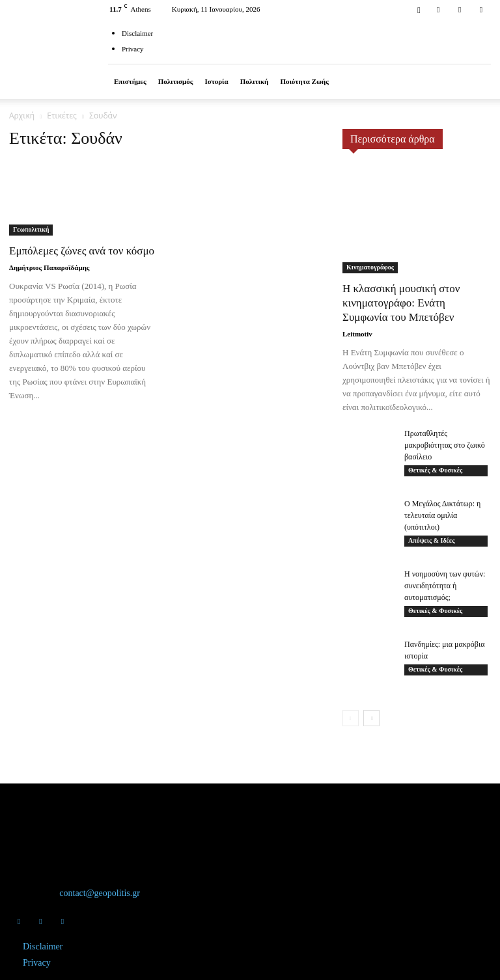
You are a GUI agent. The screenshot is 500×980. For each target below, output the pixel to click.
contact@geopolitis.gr (100, 893)
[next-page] (371, 718)
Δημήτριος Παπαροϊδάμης (49, 267)
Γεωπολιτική (31, 229)
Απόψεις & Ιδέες (431, 540)
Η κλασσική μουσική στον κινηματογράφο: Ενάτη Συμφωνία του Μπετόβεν (401, 303)
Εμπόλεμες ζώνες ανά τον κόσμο (82, 251)
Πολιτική (255, 81)
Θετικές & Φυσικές (435, 470)
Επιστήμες (130, 81)
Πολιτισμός (176, 81)
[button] (419, 9)
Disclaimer (137, 33)
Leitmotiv (357, 334)
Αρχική (22, 116)
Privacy (133, 49)
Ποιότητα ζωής (304, 81)
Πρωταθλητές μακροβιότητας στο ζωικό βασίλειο (445, 445)
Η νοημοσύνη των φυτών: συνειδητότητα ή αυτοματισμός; (445, 586)
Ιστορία (216, 81)
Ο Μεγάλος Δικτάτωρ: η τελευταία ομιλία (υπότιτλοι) (442, 515)
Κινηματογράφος (370, 267)
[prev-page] (351, 718)
